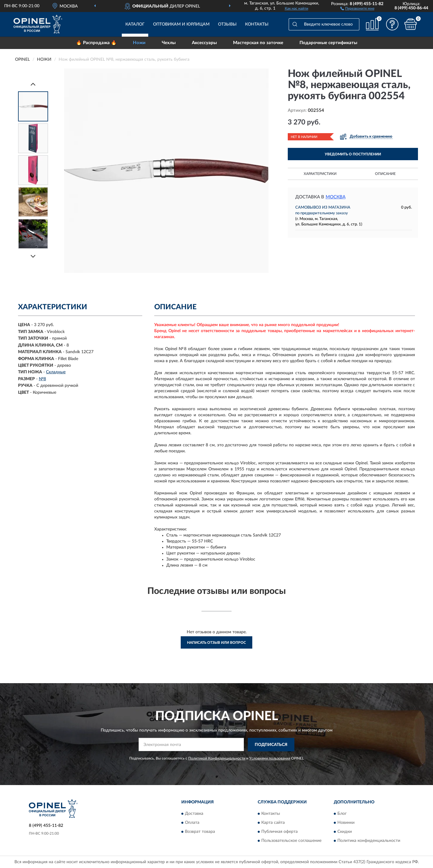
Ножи (139, 43)
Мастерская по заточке (258, 43)
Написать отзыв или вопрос (216, 643)
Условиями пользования (270, 758)
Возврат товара (200, 832)
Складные (56, 372)
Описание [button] (385, 174)
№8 (42, 379)
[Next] (33, 256)
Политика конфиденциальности (369, 841)
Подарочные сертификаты (328, 43)
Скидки (345, 832)
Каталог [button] (135, 24)
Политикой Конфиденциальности (217, 758)
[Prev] (33, 84)
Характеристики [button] (320, 174)
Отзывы (227, 24)
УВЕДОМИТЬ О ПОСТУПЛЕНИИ (353, 154)
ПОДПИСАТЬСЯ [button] (271, 745)
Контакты (257, 24)
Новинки (346, 823)
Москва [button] (336, 197)
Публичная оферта (279, 832)
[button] (357, 8)
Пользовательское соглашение (291, 841)
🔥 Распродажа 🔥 (96, 43)
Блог (342, 814)
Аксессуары (204, 43)
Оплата (192, 823)
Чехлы (169, 43)
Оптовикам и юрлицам (181, 24)
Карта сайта (273, 823)
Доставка (194, 814)
